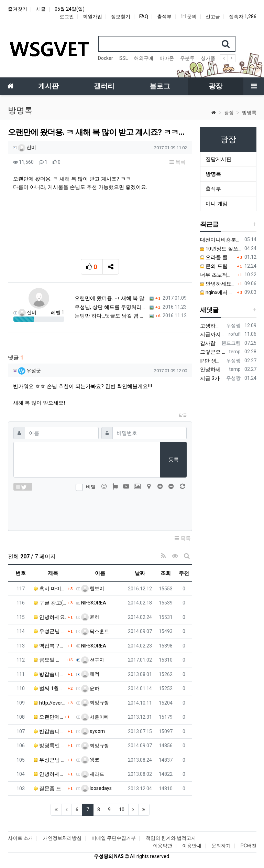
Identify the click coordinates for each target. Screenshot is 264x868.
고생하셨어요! (212, 326)
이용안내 (192, 846)
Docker (106, 58)
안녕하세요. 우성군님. (218, 284)
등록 (174, 460)
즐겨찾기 (18, 9)
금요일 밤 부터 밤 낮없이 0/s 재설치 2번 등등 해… (49, 660)
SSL (124, 58)
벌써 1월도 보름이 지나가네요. (50, 688)
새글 (41, 9)
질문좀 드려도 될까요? (50, 789)
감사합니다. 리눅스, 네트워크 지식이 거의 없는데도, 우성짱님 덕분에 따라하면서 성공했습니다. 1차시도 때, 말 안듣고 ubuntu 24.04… (210, 343)
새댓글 (209, 310)
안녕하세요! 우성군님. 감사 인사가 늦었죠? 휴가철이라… (50, 774)
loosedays (96, 788)
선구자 (93, 660)
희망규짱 (95, 703)
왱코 (90, 760)
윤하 (90, 617)
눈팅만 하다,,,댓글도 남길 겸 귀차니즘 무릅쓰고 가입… (111, 316)
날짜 (140, 573)
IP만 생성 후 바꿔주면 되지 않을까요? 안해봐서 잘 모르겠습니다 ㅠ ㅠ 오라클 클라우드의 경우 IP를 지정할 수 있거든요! (212, 361)
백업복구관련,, (50, 646)
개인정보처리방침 (62, 838)
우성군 (29, 371)
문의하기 (221, 846)
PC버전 (249, 846)
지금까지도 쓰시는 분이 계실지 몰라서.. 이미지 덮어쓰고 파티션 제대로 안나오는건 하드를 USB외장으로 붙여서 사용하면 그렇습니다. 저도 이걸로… (213, 334)
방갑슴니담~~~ (50, 674)
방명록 (249, 112)
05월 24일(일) (70, 9)
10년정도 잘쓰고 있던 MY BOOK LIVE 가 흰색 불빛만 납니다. (221, 249)
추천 (184, 573)
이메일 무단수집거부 (114, 838)
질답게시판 (218, 159)
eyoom (93, 731)
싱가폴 (208, 58)
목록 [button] (178, 162)
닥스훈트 (95, 631)
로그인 (67, 17)
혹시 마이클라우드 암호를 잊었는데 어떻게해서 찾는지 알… (50, 589)
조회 (166, 573)
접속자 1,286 (243, 17)
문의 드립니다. (218, 266)
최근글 (209, 224)
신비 (27, 147)
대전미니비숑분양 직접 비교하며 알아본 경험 (221, 240)
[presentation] (100, 510)
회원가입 (92, 17)
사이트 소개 (20, 838)
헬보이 (93, 588)
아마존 (167, 58)
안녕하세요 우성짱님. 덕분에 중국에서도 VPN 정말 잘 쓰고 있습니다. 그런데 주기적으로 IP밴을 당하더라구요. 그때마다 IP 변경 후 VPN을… (213, 369)
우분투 (187, 58)
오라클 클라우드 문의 (218, 257)
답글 (183, 415)
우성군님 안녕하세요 (50, 631)
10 (122, 810)
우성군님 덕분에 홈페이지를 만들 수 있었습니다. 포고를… (50, 760)
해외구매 (144, 58)
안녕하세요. (50, 617)
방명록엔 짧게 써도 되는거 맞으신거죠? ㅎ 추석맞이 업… (50, 746)
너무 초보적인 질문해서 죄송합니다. (218, 275)
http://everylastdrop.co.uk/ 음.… (50, 703)
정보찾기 (121, 17)
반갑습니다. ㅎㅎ (50, 731)
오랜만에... (48, 717)
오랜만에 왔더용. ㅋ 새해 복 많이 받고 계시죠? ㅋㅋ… (111, 298)
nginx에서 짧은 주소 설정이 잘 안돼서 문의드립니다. (218, 292)
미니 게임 (217, 204)
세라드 (93, 774)
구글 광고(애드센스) (50, 603)
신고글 (213, 17)
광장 (229, 112)
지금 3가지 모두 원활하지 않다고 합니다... (212, 378)
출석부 (164, 17)
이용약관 (163, 846)
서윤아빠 (95, 717)
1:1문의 (189, 17)
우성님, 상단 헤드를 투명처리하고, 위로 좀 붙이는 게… (111, 307)
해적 (90, 674)
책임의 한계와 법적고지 (171, 838)
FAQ (144, 17)
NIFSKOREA (94, 603)
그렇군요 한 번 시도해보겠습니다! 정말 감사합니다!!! (213, 352)
